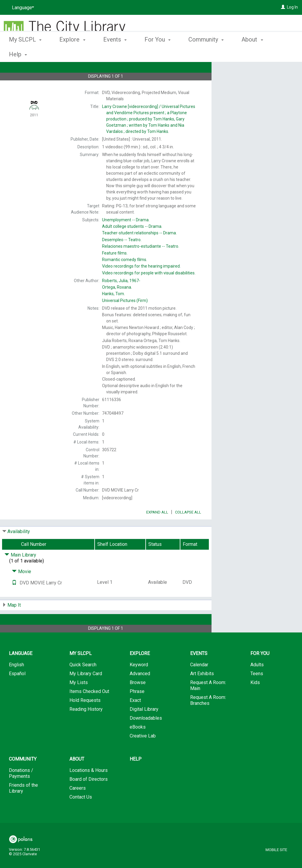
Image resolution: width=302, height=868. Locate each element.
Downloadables (146, 735)
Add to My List (256, 84)
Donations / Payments (21, 790)
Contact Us (81, 814)
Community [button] (206, 53)
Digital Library (144, 726)
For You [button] (158, 53)
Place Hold (243, 71)
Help (136, 776)
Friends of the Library (23, 805)
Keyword (139, 681)
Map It (14, 622)
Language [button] (21, 670)
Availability (19, 548)
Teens (257, 690)
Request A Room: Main (208, 702)
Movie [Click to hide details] (22, 588)
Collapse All (188, 529)
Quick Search (83, 681)
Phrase (137, 708)
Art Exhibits (202, 690)
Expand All (157, 529)
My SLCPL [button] (25, 53)
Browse (138, 699)
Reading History (86, 726)
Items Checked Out (89, 708)
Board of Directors (89, 796)
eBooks (138, 744)
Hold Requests (85, 717)
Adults (257, 681)
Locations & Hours (89, 787)
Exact (135, 717)
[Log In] (283, 7)
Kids (255, 699)
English (16, 681)
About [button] (77, 776)
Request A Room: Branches (208, 717)
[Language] (22, 8)
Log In (292, 7)
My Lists (79, 699)
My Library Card (86, 690)
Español (17, 690)
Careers (78, 805)
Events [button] (115, 53)
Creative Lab (143, 752)
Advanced (140, 690)
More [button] (253, 54)
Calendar (199, 681)
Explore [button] (72, 53)
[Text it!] (14, 599)
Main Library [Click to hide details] (20, 571)
